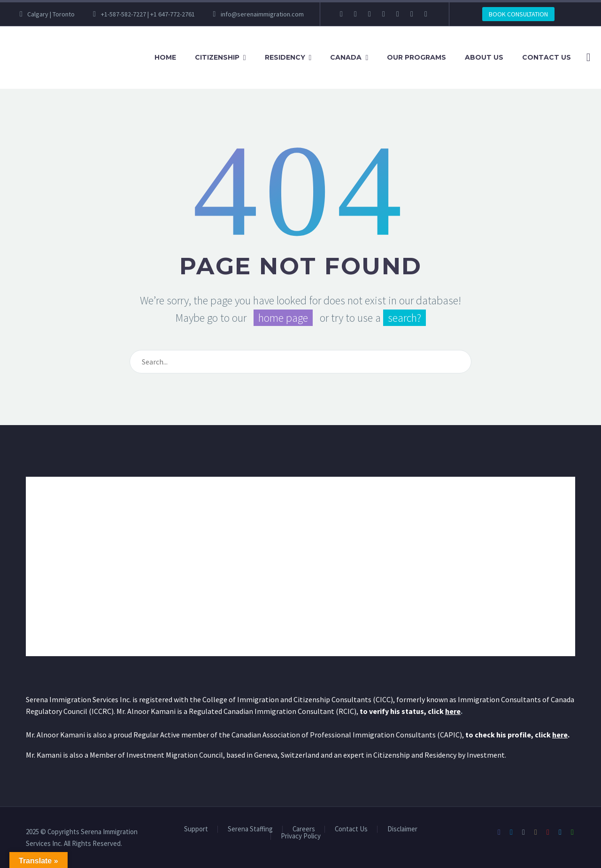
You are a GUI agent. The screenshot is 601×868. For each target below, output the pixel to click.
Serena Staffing (250, 829)
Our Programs (416, 57)
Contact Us (547, 57)
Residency (285, 57)
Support (196, 829)
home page (283, 318)
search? (405, 318)
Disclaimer (402, 829)
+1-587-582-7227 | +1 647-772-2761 (148, 14)
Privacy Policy (301, 836)
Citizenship (217, 57)
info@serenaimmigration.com (262, 14)
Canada (346, 57)
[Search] (587, 58)
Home (165, 57)
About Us (484, 57)
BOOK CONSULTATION (518, 14)
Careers (304, 829)
